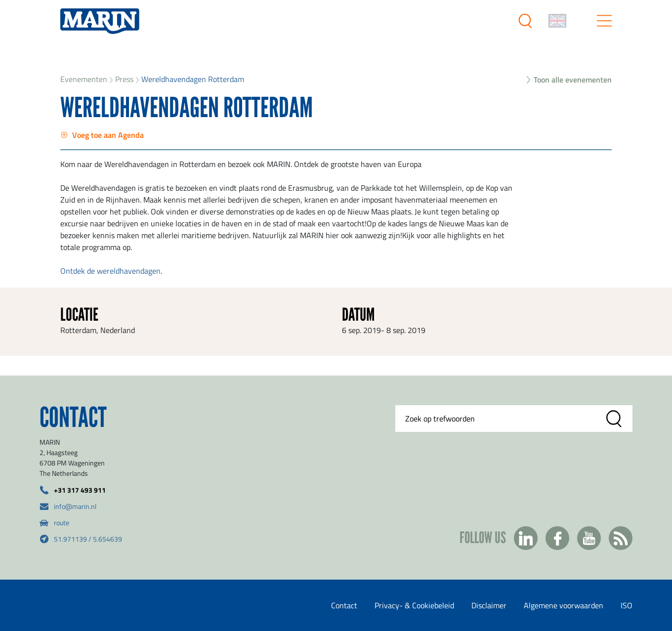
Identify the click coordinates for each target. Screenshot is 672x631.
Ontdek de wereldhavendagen (110, 271)
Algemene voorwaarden (564, 605)
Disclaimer (489, 605)
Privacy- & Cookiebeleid (414, 605)
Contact (344, 605)
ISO (627, 605)
